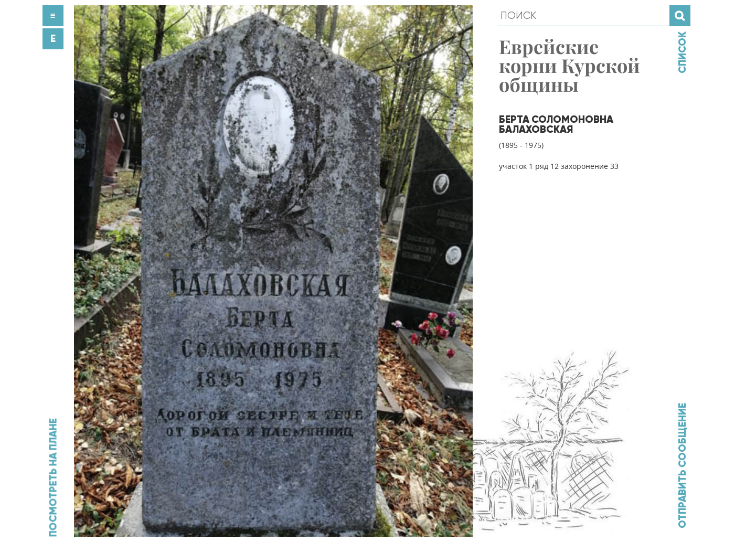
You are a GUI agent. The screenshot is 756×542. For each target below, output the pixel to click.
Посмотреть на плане (52, 477)
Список (682, 52)
